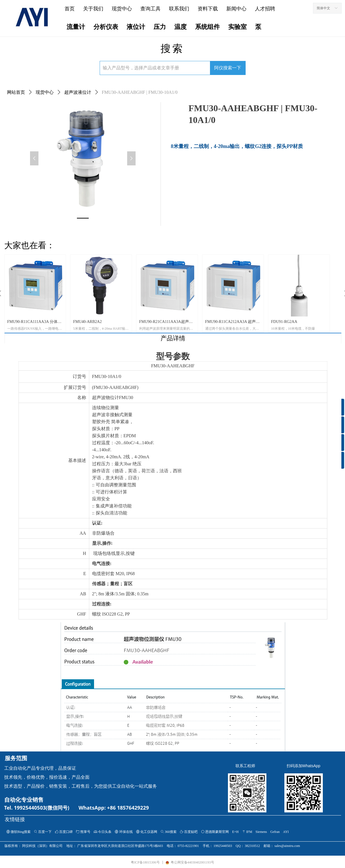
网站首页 (16, 92)
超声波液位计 (78, 92)
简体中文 (323, 8)
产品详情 (173, 338)
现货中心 (45, 92)
